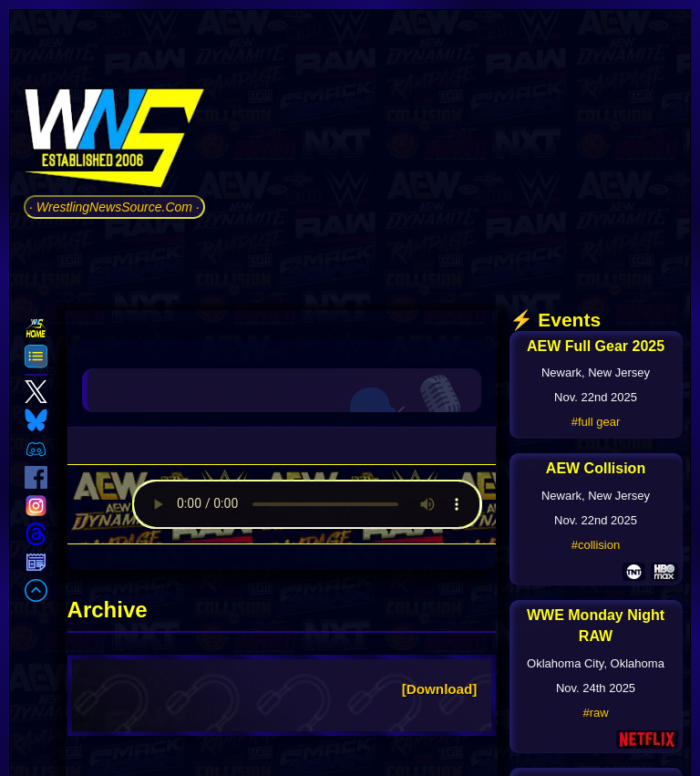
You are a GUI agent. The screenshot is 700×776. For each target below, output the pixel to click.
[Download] (440, 689)
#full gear (596, 422)
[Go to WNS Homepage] (114, 142)
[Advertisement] (453, 153)
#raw (595, 713)
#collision (596, 545)
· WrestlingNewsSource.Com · (114, 207)
